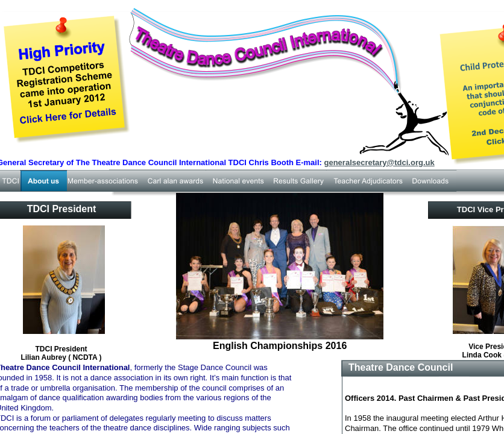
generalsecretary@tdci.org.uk (380, 162)
